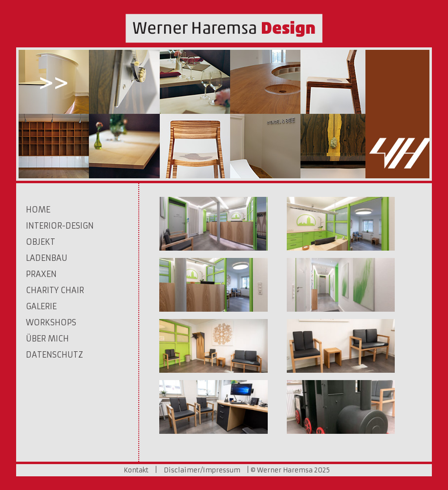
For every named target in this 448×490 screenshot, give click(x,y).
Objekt (41, 242)
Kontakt (136, 470)
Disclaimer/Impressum (202, 470)
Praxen (41, 274)
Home (38, 210)
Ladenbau (47, 258)
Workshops (51, 322)
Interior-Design (60, 226)
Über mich (47, 339)
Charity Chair (55, 290)
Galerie (41, 306)
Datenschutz (54, 355)
